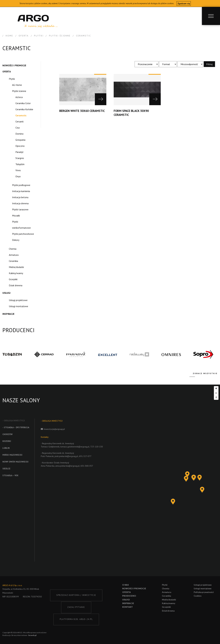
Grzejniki (13, 279)
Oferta (7, 71)
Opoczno (20, 146)
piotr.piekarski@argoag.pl (66, 456)
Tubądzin (20, 164)
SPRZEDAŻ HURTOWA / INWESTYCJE (76, 595)
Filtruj (209, 64)
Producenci (129, 596)
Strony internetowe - (24, 635)
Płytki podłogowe (21, 185)
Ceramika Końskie (24, 109)
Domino (19, 134)
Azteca (19, 97)
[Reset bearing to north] (216, 398)
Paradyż (19, 152)
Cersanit (20, 121)
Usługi (6, 293)
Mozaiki (16, 216)
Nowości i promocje (14, 65)
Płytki (12, 79)
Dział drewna (16, 285)
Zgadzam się (184, 4)
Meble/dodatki (16, 267)
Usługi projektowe (18, 300)
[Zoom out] (216, 393)
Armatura (14, 255)
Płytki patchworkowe (23, 234)
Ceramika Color (23, 103)
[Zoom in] (216, 388)
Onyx (18, 176)
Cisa (17, 128)
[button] (212, 355)
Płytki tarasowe (20, 209)
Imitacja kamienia (21, 191)
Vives (18, 170)
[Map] (170, 480)
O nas (126, 585)
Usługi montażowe (18, 306)
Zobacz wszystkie (205, 373)
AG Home (17, 85)
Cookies (198, 596)
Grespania (20, 140)
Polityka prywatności (204, 592)
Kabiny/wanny (16, 273)
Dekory (16, 240)
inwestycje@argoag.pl (54, 429)
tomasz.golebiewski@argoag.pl (75, 447)
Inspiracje (8, 314)
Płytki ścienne (19, 91)
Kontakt (127, 607)
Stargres (20, 158)
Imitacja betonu (20, 197)
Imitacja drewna (20, 203)
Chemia (13, 249)
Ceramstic (21, 115)
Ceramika (13, 261)
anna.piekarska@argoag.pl (67, 466)
